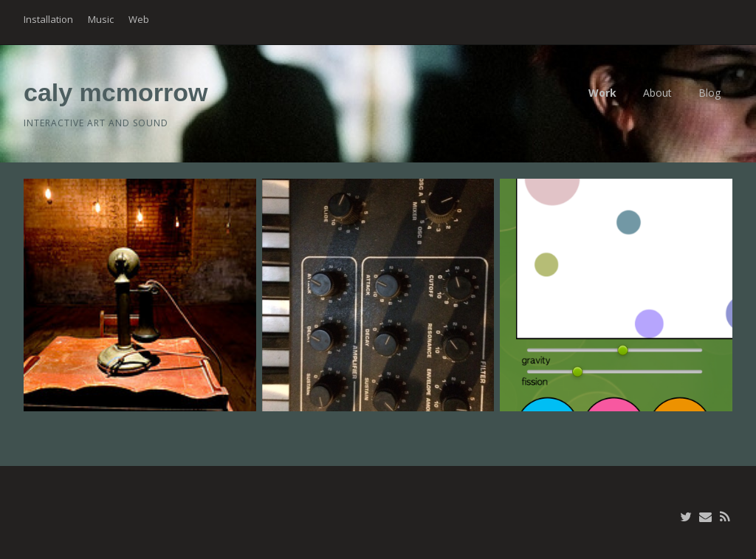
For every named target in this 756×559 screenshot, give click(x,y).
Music (101, 19)
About (657, 93)
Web (139, 19)
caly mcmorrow (116, 92)
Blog (709, 93)
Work (602, 93)
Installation (48, 19)
